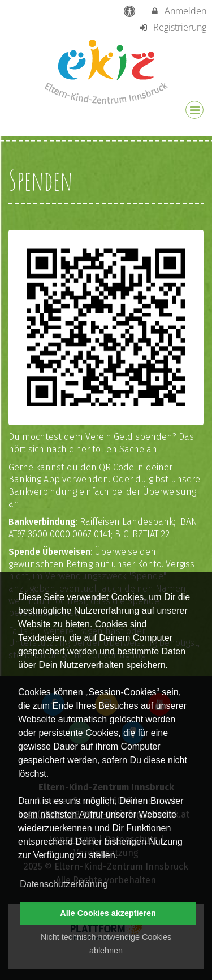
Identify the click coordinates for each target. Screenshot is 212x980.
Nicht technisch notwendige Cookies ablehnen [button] (106, 944)
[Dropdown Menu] (194, 110)
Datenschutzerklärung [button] (64, 884)
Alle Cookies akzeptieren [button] (108, 913)
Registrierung (172, 27)
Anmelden (178, 11)
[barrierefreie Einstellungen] (130, 11)
